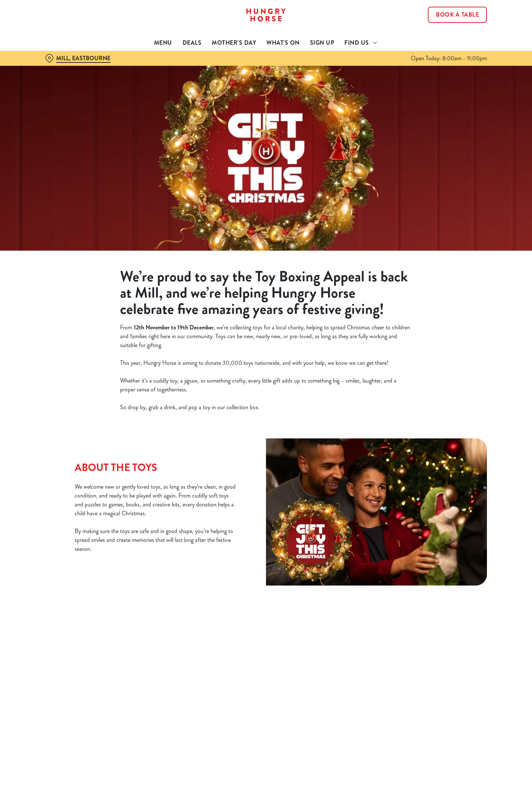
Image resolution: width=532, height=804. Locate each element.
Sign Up (322, 43)
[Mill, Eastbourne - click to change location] (78, 58)
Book (457, 15)
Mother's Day (234, 43)
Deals (192, 43)
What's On (283, 43)
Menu (163, 43)
